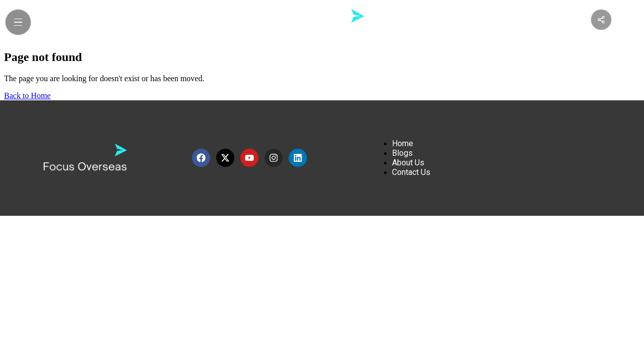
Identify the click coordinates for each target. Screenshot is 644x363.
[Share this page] (601, 20)
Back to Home (27, 96)
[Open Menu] (18, 22)
